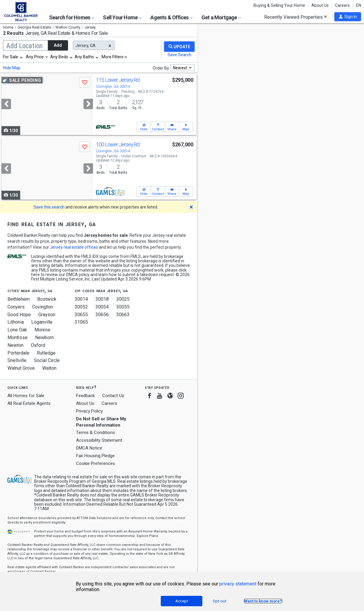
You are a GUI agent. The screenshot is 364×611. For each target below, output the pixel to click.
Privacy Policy (89, 411)
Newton (15, 345)
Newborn (44, 337)
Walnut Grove (21, 368)
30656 (102, 315)
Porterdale (18, 353)
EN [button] (359, 5)
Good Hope (19, 315)
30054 (102, 307)
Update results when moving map (243, 33)
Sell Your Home (122, 17)
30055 (123, 307)
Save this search (49, 207)
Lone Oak (17, 330)
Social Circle (47, 360)
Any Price (35, 57)
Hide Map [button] (12, 68)
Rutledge (46, 353)
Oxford (38, 345)
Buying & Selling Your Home (279, 5)
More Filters (113, 57)
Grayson (47, 315)
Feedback (85, 396)
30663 (123, 315)
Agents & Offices (171, 17)
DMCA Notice (89, 448)
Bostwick (47, 299)
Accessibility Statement (99, 440)
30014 (81, 299)
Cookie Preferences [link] (96, 463)
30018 (102, 299)
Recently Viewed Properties (296, 17)
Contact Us (113, 396)
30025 (123, 299)
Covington (42, 307)
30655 (81, 315)
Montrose (18, 337)
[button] (348, 17)
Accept (182, 601)
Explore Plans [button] (147, 536)
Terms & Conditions (96, 433)
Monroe (42, 330)
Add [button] (58, 45)
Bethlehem (19, 299)
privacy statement (238, 584)
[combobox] (13, 57)
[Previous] (6, 104)
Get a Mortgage (221, 17)
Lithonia (16, 322)
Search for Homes (72, 17)
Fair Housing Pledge (95, 456)
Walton (49, 368)
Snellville (17, 360)
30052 (81, 307)
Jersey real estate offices (74, 247)
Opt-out (220, 601)
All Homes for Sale (26, 396)
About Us (320, 5)
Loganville (42, 322)
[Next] (88, 104)
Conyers (16, 307)
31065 (81, 322)
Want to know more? (263, 601)
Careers (342, 5)
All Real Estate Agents (29, 403)
